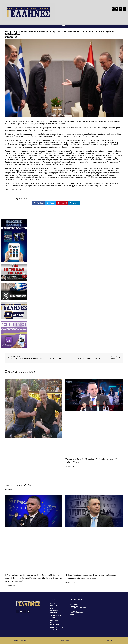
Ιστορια (53, 622)
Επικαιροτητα (55, 615)
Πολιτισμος (54, 625)
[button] (64, 26)
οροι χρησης (110, 641)
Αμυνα (52, 608)
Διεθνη (52, 618)
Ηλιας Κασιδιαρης (57, 627)
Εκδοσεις (53, 630)
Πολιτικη (53, 606)
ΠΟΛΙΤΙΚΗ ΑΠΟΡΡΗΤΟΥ (20, 641)
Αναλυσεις (54, 620)
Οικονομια (54, 611)
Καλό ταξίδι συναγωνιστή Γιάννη (18, 485)
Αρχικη (52, 603)
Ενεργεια (53, 613)
